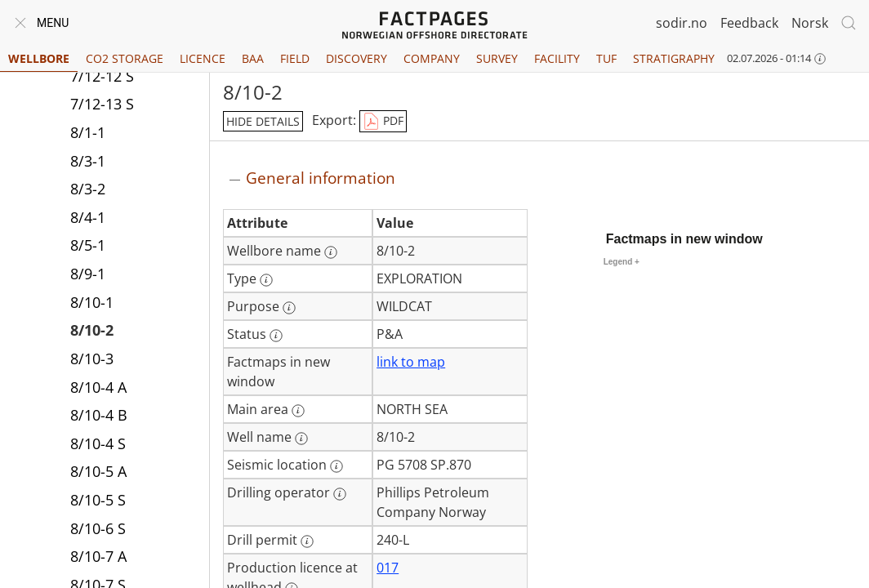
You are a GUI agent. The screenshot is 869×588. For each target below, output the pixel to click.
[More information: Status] (276, 336)
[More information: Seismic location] (336, 466)
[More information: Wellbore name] (331, 252)
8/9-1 (88, 274)
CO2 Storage (125, 58)
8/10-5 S (98, 500)
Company (432, 58)
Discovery (357, 58)
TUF (606, 58)
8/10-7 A (98, 556)
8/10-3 (92, 359)
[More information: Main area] (298, 411)
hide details (263, 121)
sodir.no (682, 23)
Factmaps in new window (684, 239)
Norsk (810, 23)
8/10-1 (92, 302)
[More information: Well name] (301, 439)
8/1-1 (88, 132)
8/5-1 (88, 245)
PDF (383, 122)
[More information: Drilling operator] (340, 494)
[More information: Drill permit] (307, 541)
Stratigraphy (674, 58)
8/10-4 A (98, 387)
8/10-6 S (98, 528)
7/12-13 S (102, 104)
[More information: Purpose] (289, 308)
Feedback (749, 23)
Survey (497, 58)
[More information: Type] (266, 280)
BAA (253, 58)
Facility (557, 58)
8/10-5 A (98, 471)
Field (295, 58)
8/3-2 (88, 189)
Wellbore (39, 58)
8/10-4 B (99, 415)
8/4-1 (88, 217)
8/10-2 (92, 330)
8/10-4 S (98, 443)
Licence (203, 58)
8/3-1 (88, 161)
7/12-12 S (102, 76)
